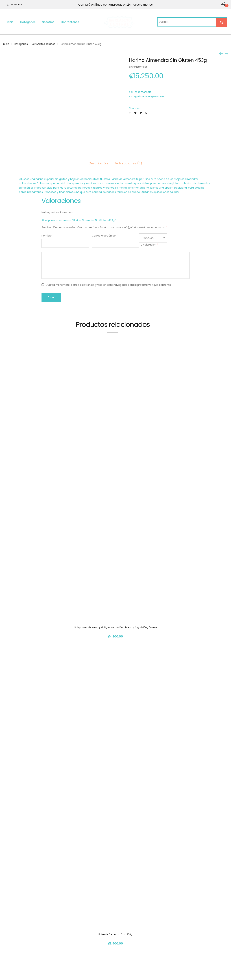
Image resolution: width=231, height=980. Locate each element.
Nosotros (48, 22)
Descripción (98, 163)
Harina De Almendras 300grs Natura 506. (116, 872)
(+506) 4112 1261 (173, 934)
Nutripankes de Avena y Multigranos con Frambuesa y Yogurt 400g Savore (116, 458)
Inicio (10, 22)
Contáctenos (70, 22)
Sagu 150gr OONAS (116, 734)
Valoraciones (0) (129, 163)
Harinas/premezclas (154, 97)
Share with (136, 108)
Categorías (28, 22)
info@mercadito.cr (175, 941)
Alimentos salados (44, 44)
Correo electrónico (105, 236)
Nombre (48, 236)
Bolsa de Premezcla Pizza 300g (115, 596)
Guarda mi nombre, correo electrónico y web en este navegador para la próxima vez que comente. (108, 285)
